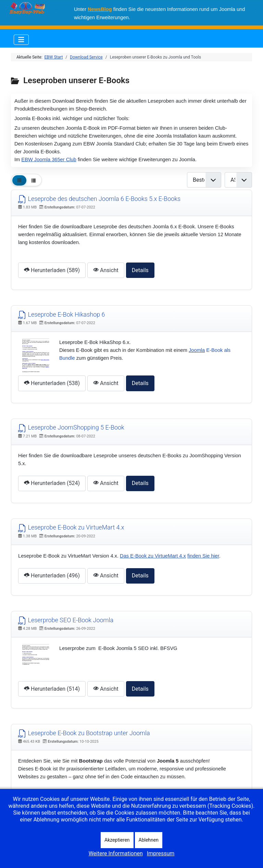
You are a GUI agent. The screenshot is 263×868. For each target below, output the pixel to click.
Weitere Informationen (116, 853)
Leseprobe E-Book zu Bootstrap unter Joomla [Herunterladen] (84, 733)
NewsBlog (100, 9)
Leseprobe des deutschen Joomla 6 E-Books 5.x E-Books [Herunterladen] (99, 199)
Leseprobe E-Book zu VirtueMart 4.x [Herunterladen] (71, 527)
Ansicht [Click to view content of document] (106, 270)
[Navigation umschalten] (21, 40)
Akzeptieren (117, 840)
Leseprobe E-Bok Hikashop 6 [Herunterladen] (62, 314)
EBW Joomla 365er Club (49, 159)
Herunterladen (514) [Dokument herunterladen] (52, 689)
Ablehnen (149, 840)
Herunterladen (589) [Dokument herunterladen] (52, 270)
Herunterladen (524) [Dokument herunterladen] (52, 483)
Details (140, 270)
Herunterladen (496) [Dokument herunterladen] (52, 576)
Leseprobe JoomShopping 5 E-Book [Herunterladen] (71, 427)
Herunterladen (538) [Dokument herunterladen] (52, 383)
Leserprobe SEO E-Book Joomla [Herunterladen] (66, 620)
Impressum (161, 853)
